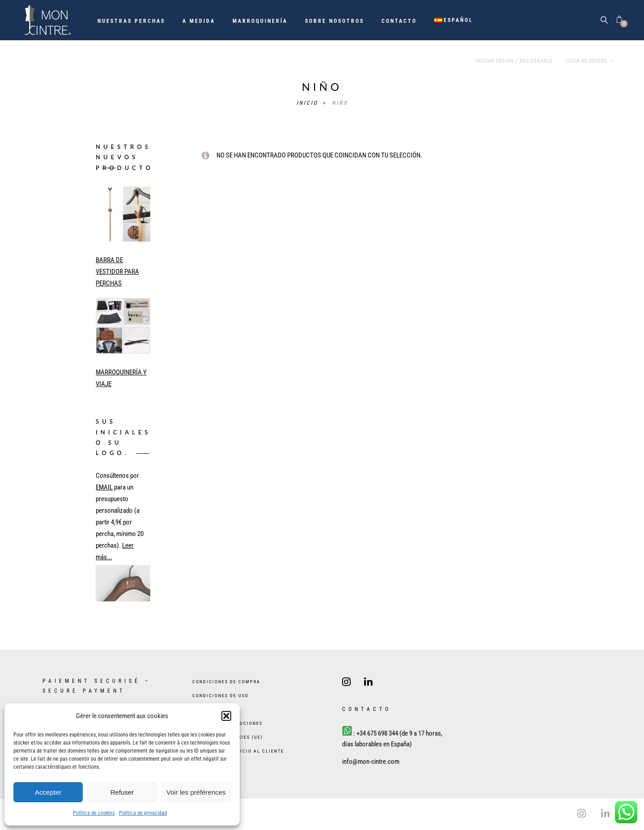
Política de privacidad (143, 813)
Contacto (399, 21)
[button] (226, 716)
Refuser (122, 792)
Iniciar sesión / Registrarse (514, 61)
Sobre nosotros (335, 21)
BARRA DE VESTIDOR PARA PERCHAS (117, 272)
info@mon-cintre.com (371, 762)
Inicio (309, 103)
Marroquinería (260, 21)
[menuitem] (454, 20)
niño (340, 103)
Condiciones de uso (220, 696)
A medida (199, 21)
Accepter (48, 792)
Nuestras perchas (131, 21)
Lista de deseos (590, 61)
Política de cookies (94, 813)
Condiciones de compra (226, 682)
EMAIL (104, 487)
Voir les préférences (196, 792)
